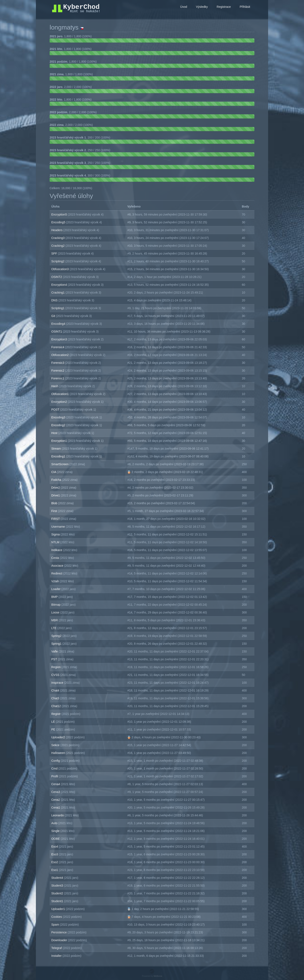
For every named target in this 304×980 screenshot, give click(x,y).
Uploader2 (59, 737)
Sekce (56, 745)
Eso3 (55, 854)
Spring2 (57, 636)
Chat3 (56, 698)
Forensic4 (58, 347)
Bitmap (56, 605)
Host (55, 433)
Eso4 (55, 847)
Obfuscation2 (60, 355)
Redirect (57, 573)
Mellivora (158, 976)
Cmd (55, 768)
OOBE (56, 839)
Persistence (59, 932)
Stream (56, 449)
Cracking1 (58, 293)
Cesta (56, 558)
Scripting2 (58, 261)
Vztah (56, 581)
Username (58, 527)
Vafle (55, 651)
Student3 (58, 886)
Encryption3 (60, 339)
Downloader (60, 940)
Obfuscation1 (60, 394)
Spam (56, 925)
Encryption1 (60, 441)
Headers (57, 230)
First (55, 511)
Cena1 (56, 807)
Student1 (58, 901)
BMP (55, 597)
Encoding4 (59, 324)
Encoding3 (59, 417)
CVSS (56, 675)
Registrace (224, 7)
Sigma (56, 534)
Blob (55, 503)
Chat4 (56, 690)
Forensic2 (58, 371)
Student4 (58, 878)
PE (54, 729)
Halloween (59, 753)
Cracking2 (58, 246)
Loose (56, 612)
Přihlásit (245, 7)
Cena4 (56, 784)
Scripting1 (58, 308)
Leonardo (58, 815)
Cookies (57, 917)
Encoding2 (59, 425)
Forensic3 (58, 363)
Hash (55, 386)
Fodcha (57, 480)
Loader (56, 589)
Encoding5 (59, 222)
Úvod (184, 7)
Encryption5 (60, 214)
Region (56, 667)
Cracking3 (58, 238)
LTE (54, 628)
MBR (55, 620)
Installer (57, 956)
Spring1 (57, 644)
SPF (55, 253)
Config (56, 761)
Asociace (58, 566)
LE (54, 722)
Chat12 (56, 706)
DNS (55, 300)
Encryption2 (60, 402)
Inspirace (58, 683)
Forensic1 (58, 378)
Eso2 (55, 862)
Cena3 (56, 792)
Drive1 (56, 495)
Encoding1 (59, 456)
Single (56, 831)
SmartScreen (60, 464)
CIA (54, 472)
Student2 (58, 893)
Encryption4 (60, 285)
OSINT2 (57, 277)
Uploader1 (59, 909)
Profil (55, 776)
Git (54, 316)
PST (55, 659)
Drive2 (56, 488)
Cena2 (56, 800)
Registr (56, 714)
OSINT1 (57, 332)
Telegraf (57, 948)
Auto (55, 823)
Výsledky (202, 7)
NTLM (56, 542)
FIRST (56, 519)
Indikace (57, 550)
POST (56, 410)
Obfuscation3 (60, 269)
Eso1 (55, 870)
